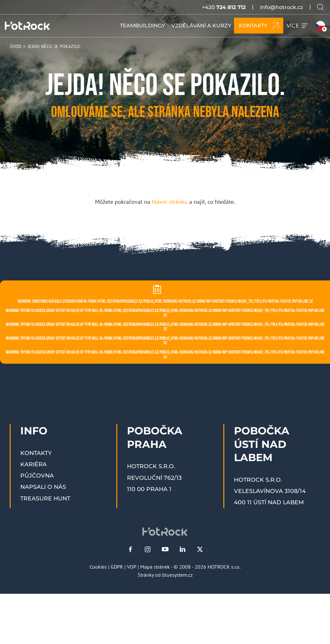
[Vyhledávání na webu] (320, 7)
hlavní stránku (170, 202)
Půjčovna (37, 475)
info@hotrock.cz (281, 7)
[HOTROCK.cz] (27, 26)
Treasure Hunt (45, 498)
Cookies (98, 567)
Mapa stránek (155, 567)
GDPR (117, 567)
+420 (224, 7)
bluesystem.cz (177, 575)
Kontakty (36, 453)
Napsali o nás (43, 487)
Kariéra (34, 464)
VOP (132, 567)
